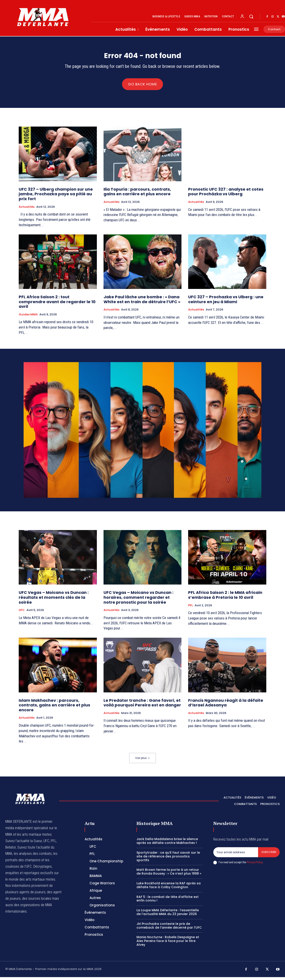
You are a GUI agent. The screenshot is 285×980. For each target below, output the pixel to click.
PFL (190, 608)
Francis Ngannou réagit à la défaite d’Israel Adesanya (226, 705)
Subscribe (269, 855)
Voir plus (142, 761)
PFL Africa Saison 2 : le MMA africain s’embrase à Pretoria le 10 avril (225, 598)
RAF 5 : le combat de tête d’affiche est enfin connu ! (168, 901)
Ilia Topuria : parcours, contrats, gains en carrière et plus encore (137, 195)
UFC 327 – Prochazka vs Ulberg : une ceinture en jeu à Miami (226, 302)
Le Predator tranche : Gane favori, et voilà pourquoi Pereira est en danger (142, 705)
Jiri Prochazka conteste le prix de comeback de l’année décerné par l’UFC (169, 929)
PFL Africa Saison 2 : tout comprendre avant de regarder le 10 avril (57, 304)
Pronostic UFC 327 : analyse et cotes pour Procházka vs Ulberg (226, 195)
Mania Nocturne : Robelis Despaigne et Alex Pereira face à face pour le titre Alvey (168, 944)
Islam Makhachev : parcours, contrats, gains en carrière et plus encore (54, 708)
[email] (235, 855)
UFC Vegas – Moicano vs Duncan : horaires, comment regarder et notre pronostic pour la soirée (138, 600)
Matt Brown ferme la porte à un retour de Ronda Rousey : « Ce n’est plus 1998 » (169, 874)
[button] (251, 16)
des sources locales (37, 901)
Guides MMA (28, 317)
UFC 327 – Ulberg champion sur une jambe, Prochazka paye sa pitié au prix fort (56, 197)
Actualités (27, 210)
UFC (22, 613)
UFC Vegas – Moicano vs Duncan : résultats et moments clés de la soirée (54, 600)
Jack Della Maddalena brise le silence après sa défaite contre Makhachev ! (167, 844)
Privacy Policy (254, 865)
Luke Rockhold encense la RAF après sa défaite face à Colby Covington (169, 888)
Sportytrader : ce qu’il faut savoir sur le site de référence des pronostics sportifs (168, 859)
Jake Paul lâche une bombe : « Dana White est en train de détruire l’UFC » (142, 302)
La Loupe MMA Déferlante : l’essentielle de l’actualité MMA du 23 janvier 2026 (168, 915)
